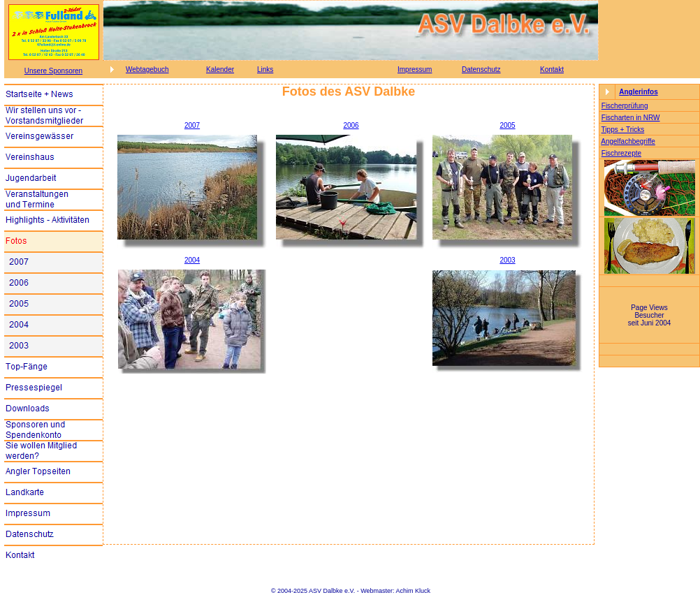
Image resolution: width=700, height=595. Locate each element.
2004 (192, 260)
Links (265, 69)
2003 (507, 260)
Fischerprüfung (625, 106)
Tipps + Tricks (623, 130)
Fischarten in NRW (631, 118)
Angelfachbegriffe (628, 141)
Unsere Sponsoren (53, 71)
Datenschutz (481, 69)
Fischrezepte (621, 153)
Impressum (415, 69)
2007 (192, 125)
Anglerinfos (639, 92)
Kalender (220, 69)
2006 (351, 125)
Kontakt (552, 69)
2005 (507, 125)
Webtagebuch (147, 69)
